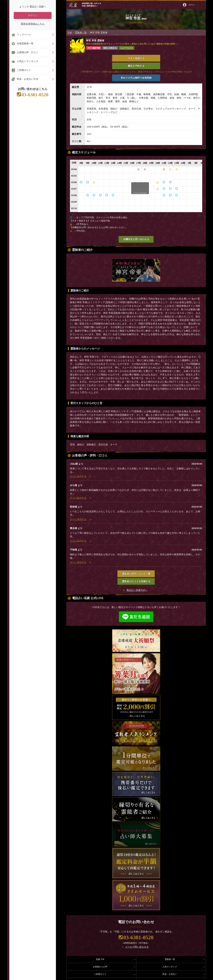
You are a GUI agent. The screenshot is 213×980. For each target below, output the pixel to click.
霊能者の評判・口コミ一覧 (136, 574)
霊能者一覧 (81, 33)
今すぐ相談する (136, 58)
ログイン (33, 15)
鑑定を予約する (136, 66)
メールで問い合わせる (137, 947)
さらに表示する (81, 476)
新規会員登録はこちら (33, 24)
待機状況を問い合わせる (136, 239)
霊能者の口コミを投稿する (136, 581)
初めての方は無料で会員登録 (136, 78)
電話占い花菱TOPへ (137, 590)
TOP (70, 33)
